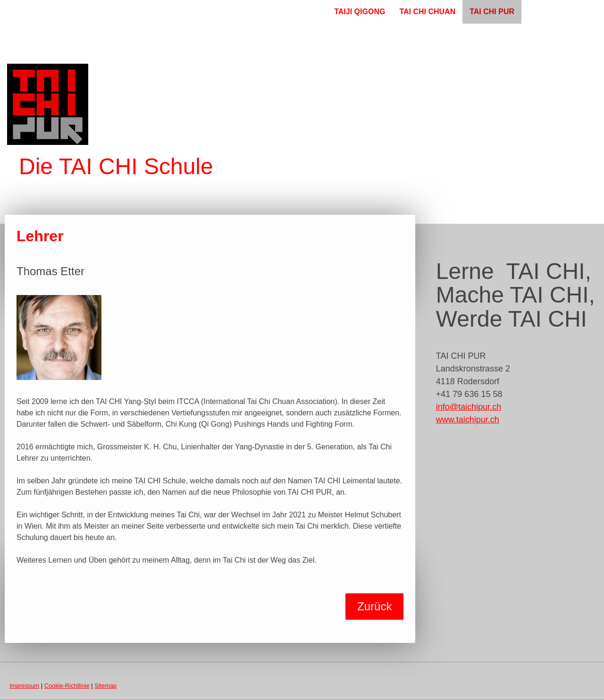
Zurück (374, 606)
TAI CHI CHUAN (427, 12)
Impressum (24, 686)
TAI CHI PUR (492, 12)
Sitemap (105, 686)
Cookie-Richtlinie (67, 686)
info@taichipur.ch (469, 407)
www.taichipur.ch (468, 420)
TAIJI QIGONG (360, 12)
